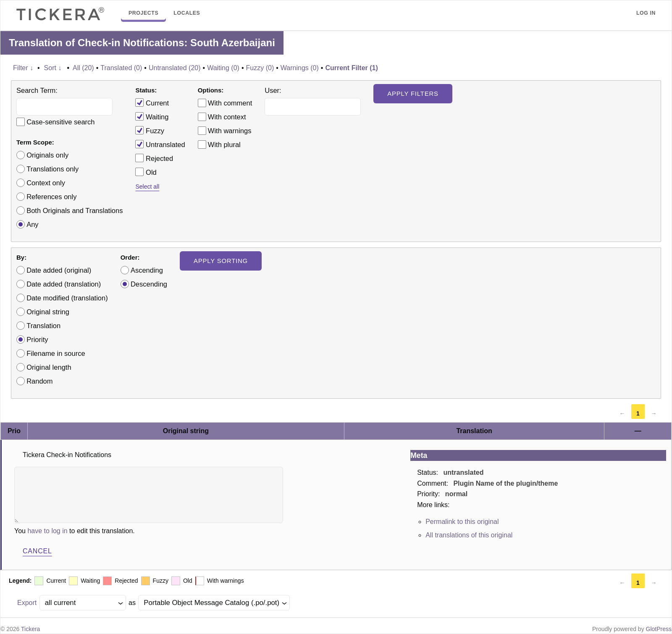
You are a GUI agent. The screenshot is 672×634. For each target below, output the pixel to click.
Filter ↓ (23, 68)
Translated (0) (121, 68)
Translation (43, 326)
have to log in (47, 531)
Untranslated (160, 144)
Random (39, 381)
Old (146, 172)
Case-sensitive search (60, 122)
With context (227, 117)
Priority (37, 339)
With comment (230, 103)
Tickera (30, 629)
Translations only (52, 169)
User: (273, 90)
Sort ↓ (53, 68)
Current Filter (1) (351, 68)
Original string (48, 312)
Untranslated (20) (175, 68)
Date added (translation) (64, 284)
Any (32, 224)
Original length (49, 367)
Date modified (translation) (67, 298)
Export (27, 603)
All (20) (83, 68)
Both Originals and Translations (75, 210)
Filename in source (56, 353)
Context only (46, 183)
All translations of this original (469, 535)
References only (51, 197)
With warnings (230, 131)
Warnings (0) (300, 68)
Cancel (37, 551)
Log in (646, 13)
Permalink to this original (462, 522)
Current (152, 103)
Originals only (47, 155)
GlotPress (659, 629)
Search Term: (37, 90)
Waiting (152, 116)
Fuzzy (150, 130)
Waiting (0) (223, 68)
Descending (149, 284)
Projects (143, 13)
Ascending (147, 270)
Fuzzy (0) (260, 68)
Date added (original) (59, 270)
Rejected (154, 158)
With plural (224, 145)
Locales (187, 13)
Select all (147, 187)
